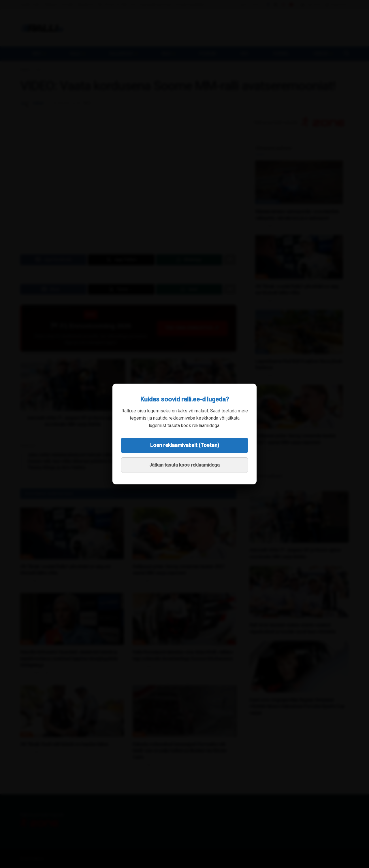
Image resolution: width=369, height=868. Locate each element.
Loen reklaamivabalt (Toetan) (185, 445)
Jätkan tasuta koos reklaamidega (184, 465)
